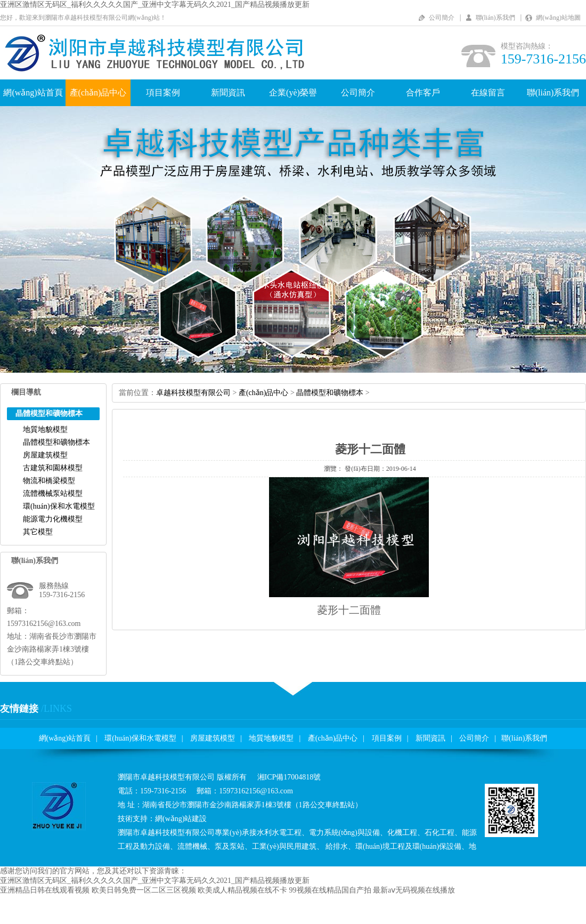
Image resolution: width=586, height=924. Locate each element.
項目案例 (163, 93)
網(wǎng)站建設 (181, 819)
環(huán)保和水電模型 (59, 506)
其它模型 (38, 532)
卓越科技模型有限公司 (193, 393)
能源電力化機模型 (53, 519)
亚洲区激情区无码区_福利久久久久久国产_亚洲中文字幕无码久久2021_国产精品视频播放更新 (155, 5)
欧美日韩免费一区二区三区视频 (144, 890)
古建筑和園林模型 (53, 468)
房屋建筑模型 (45, 455)
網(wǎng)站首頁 (33, 93)
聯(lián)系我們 (495, 18)
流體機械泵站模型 (53, 493)
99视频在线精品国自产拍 (330, 890)
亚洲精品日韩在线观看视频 (45, 890)
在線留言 (488, 93)
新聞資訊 (228, 93)
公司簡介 (442, 18)
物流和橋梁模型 (49, 481)
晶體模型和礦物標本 (56, 442)
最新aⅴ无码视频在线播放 (414, 890)
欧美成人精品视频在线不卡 (242, 890)
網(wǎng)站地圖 (558, 18)
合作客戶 (423, 93)
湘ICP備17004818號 (289, 777)
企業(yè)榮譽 (293, 93)
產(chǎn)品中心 (98, 93)
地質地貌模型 (45, 429)
